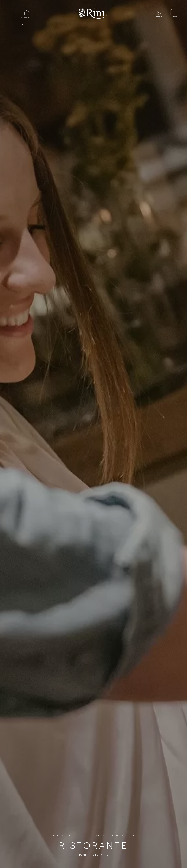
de (17, 24)
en (24, 24)
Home (83, 855)
